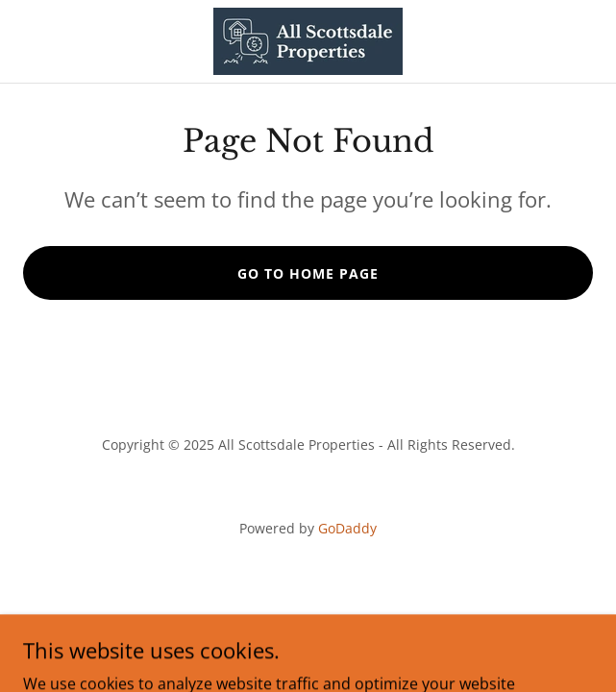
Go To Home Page (308, 273)
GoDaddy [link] (347, 528)
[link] (308, 41)
